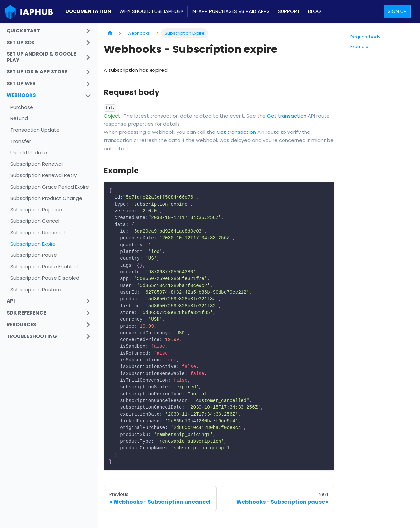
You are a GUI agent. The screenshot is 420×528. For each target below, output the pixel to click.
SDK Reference (26, 313)
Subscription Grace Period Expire (50, 187)
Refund (19, 118)
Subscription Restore (36, 289)
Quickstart (23, 31)
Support (289, 11)
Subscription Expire (33, 244)
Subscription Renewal (37, 164)
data (110, 108)
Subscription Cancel (35, 221)
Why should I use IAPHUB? (151, 11)
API (11, 301)
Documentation (88, 11)
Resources (21, 325)
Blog (315, 11)
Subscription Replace (36, 209)
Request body (365, 37)
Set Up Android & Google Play (41, 57)
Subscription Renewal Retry (44, 175)
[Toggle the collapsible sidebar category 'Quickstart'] (88, 31)
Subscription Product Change (46, 198)
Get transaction (287, 116)
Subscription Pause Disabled (45, 278)
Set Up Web (21, 83)
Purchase (22, 107)
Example (359, 46)
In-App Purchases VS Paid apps (231, 11)
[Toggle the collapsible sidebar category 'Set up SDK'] (88, 43)
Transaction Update (35, 130)
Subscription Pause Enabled (44, 266)
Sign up (397, 11)
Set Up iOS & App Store (37, 72)
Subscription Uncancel (38, 232)
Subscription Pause (34, 255)
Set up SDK (21, 42)
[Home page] (110, 33)
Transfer (21, 141)
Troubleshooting (32, 336)
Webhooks (21, 95)
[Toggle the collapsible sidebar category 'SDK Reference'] (88, 313)
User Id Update (29, 153)
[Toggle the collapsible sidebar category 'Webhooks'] (88, 96)
